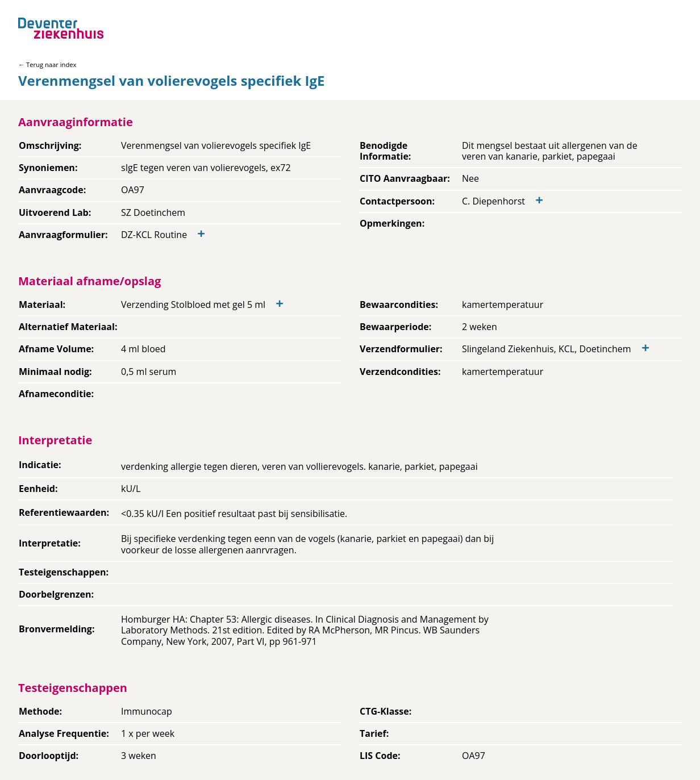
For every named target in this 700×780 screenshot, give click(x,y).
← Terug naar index (47, 64)
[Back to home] (61, 28)
